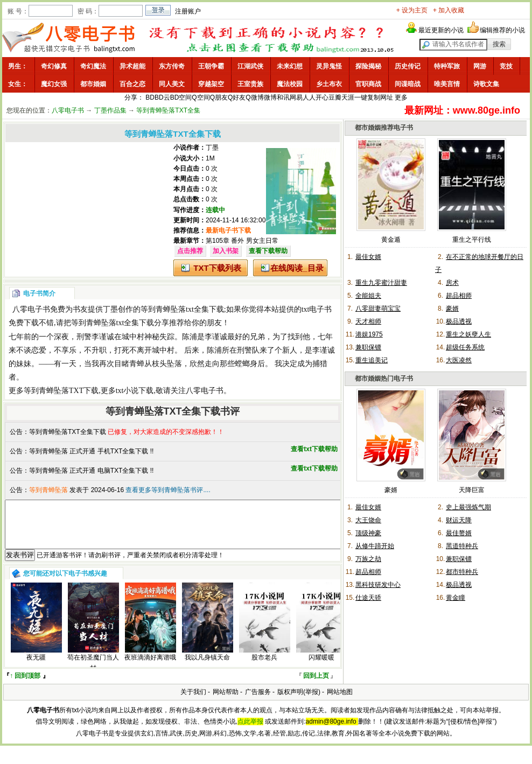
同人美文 (172, 84)
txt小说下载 (135, 391)
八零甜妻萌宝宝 (378, 309)
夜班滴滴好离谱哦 (150, 667)
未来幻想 (290, 66)
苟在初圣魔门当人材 (93, 672)
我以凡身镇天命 (207, 667)
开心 (322, 97)
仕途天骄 (368, 598)
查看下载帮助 (268, 251)
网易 (296, 97)
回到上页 (316, 685)
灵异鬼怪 (329, 66)
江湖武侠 (250, 66)
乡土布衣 (329, 84)
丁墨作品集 (110, 110)
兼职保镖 (368, 347)
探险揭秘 (368, 66)
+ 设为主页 (412, 10)
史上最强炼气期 (468, 507)
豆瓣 (335, 97)
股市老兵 (264, 667)
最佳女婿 (368, 257)
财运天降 (459, 520)
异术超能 (132, 66)
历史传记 (408, 66)
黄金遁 (391, 240)
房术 (452, 283)
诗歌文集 (486, 84)
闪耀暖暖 (321, 667)
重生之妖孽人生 (468, 334)
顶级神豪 (368, 533)
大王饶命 (368, 520)
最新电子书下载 (228, 230)
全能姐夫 (368, 296)
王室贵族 (250, 84)
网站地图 (340, 702)
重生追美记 (372, 360)
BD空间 (181, 97)
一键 (361, 97)
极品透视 (459, 321)
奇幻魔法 (93, 66)
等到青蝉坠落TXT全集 (168, 110)
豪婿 (452, 309)
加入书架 (226, 251)
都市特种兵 (462, 572)
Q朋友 (219, 97)
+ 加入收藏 (449, 10)
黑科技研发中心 (378, 585)
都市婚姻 (93, 84)
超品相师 (459, 296)
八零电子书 (68, 110)
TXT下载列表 (217, 268)
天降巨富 (472, 490)
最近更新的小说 (441, 30)
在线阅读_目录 (297, 268)
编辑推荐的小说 (502, 30)
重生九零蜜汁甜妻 (381, 283)
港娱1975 (369, 334)
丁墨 (212, 148)
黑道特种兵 (462, 546)
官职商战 (368, 84)
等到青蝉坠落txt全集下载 (182, 309)
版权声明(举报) (299, 702)
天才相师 (368, 321)
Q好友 (237, 97)
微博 (270, 97)
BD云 (162, 97)
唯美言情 (447, 84)
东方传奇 (172, 66)
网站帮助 (226, 702)
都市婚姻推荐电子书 (384, 128)
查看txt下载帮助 (314, 449)
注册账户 (188, 11)
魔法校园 (290, 84)
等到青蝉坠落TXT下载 (61, 391)
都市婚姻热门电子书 (384, 379)
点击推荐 (190, 251)
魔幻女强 (54, 84)
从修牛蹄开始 (375, 546)
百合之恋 (132, 84)
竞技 (506, 66)
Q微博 (254, 97)
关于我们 (193, 702)
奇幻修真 (54, 66)
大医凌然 (459, 360)
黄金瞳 (456, 598)
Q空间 (201, 97)
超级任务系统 (465, 347)
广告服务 (258, 702)
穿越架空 (211, 84)
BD (150, 97)
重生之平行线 (472, 240)
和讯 (283, 97)
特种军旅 (447, 66)
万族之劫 (368, 559)
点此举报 (250, 731)
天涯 (348, 97)
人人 (309, 97)
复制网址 (380, 97)
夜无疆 (36, 667)
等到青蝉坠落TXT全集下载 (68, 432)
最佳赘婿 (459, 533)
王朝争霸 (211, 66)
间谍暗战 (408, 84)
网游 (480, 66)
